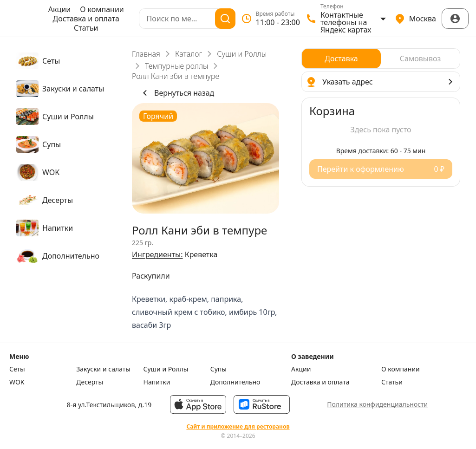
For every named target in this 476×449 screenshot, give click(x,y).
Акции (59, 9)
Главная (146, 54)
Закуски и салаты (103, 369)
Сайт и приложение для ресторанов (238, 427)
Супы (218, 369)
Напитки (157, 382)
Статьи (86, 28)
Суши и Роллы (242, 54)
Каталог (189, 54)
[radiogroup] (381, 59)
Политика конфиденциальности (377, 404)
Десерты (90, 382)
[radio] (341, 59)
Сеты (17, 369)
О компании (102, 9)
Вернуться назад (177, 93)
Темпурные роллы (176, 66)
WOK (17, 382)
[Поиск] (225, 19)
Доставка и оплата (86, 19)
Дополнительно (235, 382)
